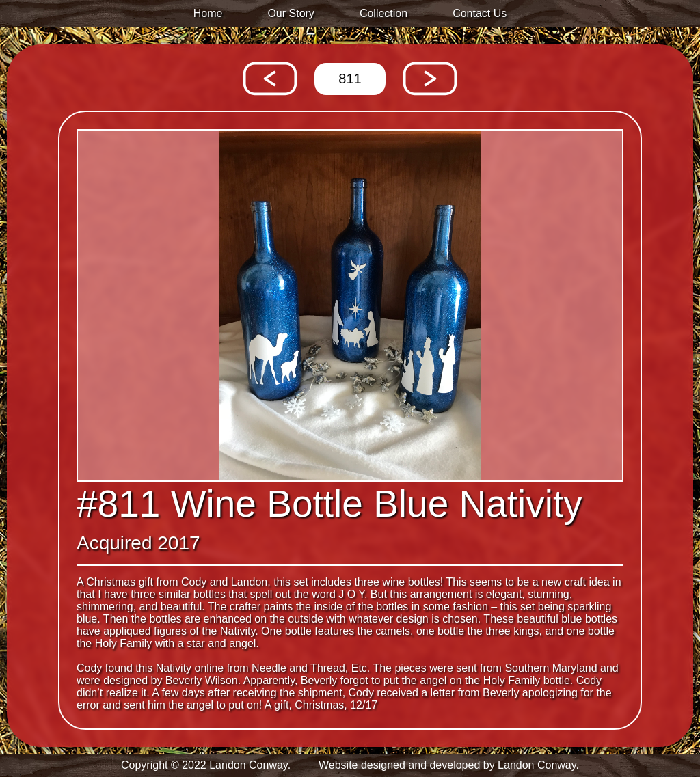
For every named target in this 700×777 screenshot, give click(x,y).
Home (208, 13)
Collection (383, 13)
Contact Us (480, 13)
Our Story (291, 13)
